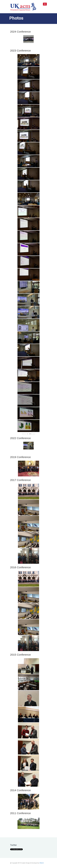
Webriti (42, 863)
